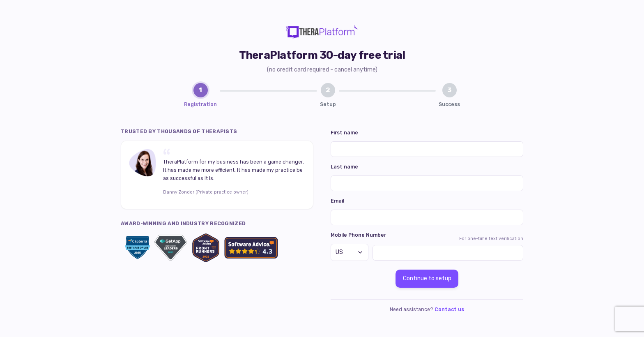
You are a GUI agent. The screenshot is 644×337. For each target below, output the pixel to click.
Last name (344, 167)
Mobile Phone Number (358, 235)
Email (337, 201)
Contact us (449, 309)
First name (344, 133)
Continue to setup (427, 278)
